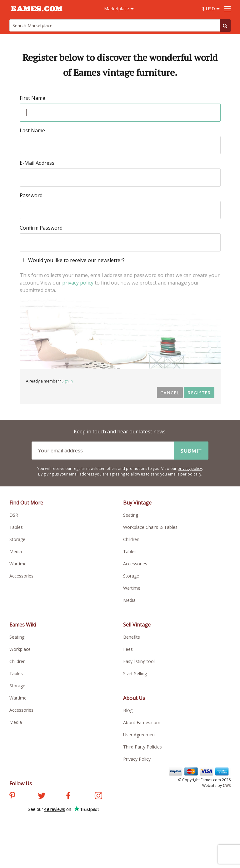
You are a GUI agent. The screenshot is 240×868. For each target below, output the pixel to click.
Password (31, 195)
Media (16, 551)
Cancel (170, 392)
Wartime (18, 564)
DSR (14, 515)
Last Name (32, 130)
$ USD (211, 9)
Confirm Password (41, 228)
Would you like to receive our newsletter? (72, 261)
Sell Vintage (137, 625)
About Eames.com (142, 722)
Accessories (21, 576)
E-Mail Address (37, 163)
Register (199, 392)
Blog (128, 710)
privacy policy (78, 283)
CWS (227, 785)
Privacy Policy (137, 759)
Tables (16, 527)
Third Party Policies (142, 747)
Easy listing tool (139, 661)
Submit (191, 451)
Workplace (20, 649)
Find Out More (26, 503)
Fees (128, 649)
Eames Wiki (23, 625)
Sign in (67, 381)
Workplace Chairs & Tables (150, 527)
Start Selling (135, 673)
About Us (134, 698)
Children (131, 539)
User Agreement (140, 735)
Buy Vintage (137, 503)
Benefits (132, 637)
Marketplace (119, 9)
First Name (32, 98)
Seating (131, 515)
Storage (17, 539)
